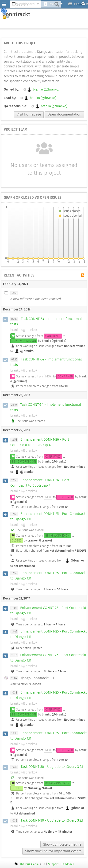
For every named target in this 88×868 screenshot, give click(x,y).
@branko (24, 351)
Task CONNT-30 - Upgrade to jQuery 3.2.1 (52, 767)
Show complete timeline (62, 844)
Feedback (68, 864)
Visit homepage (29, 114)
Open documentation (64, 114)
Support (53, 864)
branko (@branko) (41, 90)
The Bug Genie (29, 864)
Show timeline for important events (53, 851)
